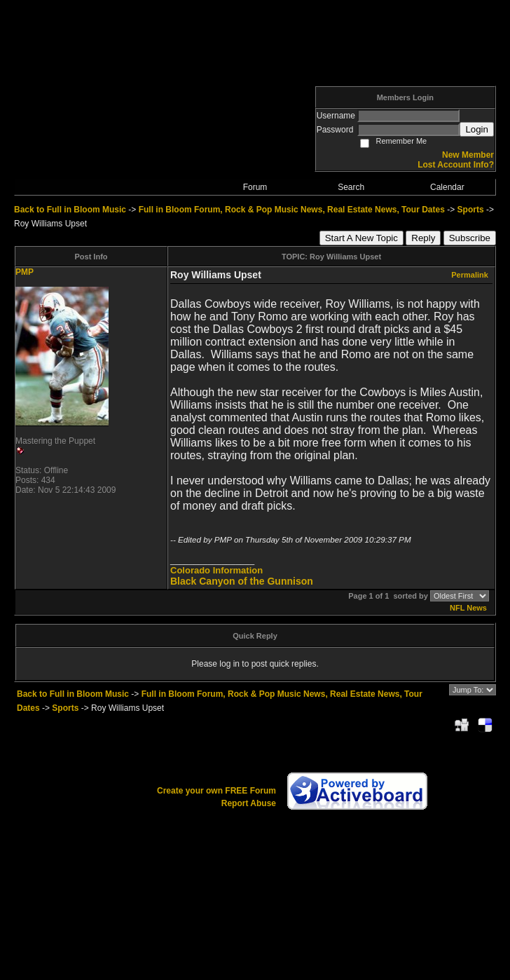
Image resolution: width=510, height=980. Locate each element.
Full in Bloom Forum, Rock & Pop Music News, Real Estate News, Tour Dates (292, 210)
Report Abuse (249, 803)
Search (351, 187)
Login (477, 129)
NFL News (468, 608)
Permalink (470, 275)
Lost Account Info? (456, 165)
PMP (25, 272)
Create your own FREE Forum (216, 791)
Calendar (447, 187)
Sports (471, 210)
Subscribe (470, 238)
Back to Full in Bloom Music (70, 210)
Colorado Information (216, 570)
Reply (423, 238)
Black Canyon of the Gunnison (242, 581)
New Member (468, 155)
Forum (255, 187)
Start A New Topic (361, 238)
